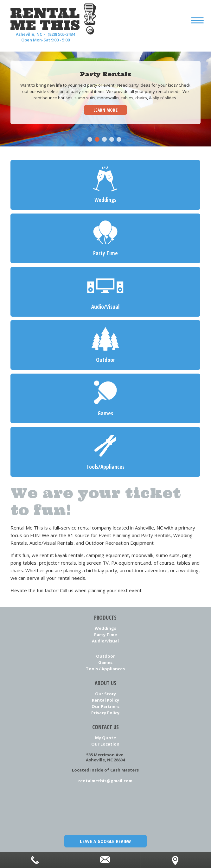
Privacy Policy (105, 713)
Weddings (105, 628)
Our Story (105, 694)
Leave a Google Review (105, 841)
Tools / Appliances (105, 669)
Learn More (105, 110)
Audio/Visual (105, 641)
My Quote (105, 738)
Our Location (105, 744)
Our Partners (105, 706)
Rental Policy (105, 700)
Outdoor (105, 656)
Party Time (105, 635)
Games (105, 662)
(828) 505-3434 (61, 34)
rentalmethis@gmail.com (105, 781)
